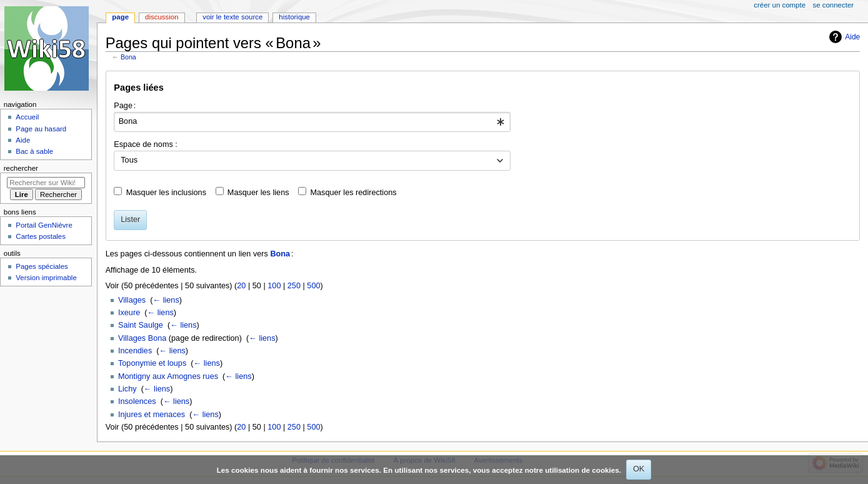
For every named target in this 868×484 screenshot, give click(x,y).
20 (241, 286)
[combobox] (312, 122)
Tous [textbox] (129, 160)
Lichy (127, 389)
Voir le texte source (232, 17)
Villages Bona (142, 338)
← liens (166, 300)
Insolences (137, 401)
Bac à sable (34, 151)
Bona (128, 57)
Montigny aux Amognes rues (168, 376)
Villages (132, 300)
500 (313, 286)
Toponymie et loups (152, 363)
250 (294, 286)
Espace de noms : (146, 144)
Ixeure (129, 313)
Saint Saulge (141, 325)
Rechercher (21, 168)
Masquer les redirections (353, 193)
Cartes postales (41, 236)
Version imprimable (46, 278)
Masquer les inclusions (166, 193)
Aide (852, 37)
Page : (125, 106)
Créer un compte (780, 5)
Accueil (27, 117)
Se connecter (834, 5)
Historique (294, 17)
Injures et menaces (152, 415)
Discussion (162, 17)
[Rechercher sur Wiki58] (46, 183)
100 (274, 286)
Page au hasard (41, 129)
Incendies (135, 351)
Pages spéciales (42, 266)
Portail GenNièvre (44, 225)
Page (120, 17)
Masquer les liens (258, 193)
